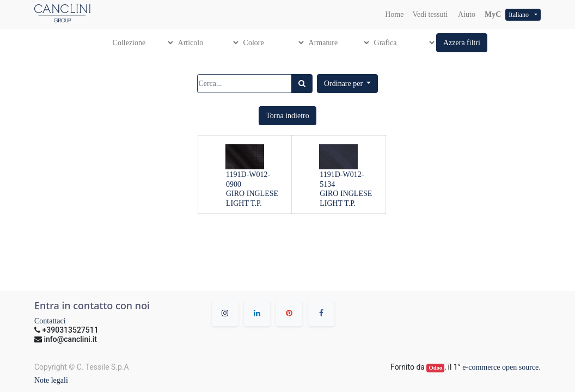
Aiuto (466, 14)
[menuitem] (394, 14)
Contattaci (50, 321)
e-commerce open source (500, 367)
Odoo (436, 368)
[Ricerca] (302, 84)
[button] (462, 43)
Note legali (51, 380)
